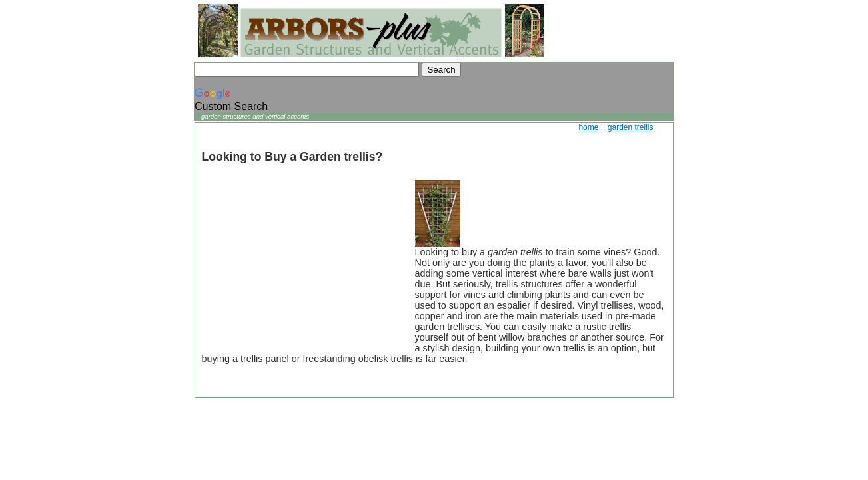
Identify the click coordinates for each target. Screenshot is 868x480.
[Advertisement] (302, 263)
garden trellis (631, 127)
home (588, 127)
